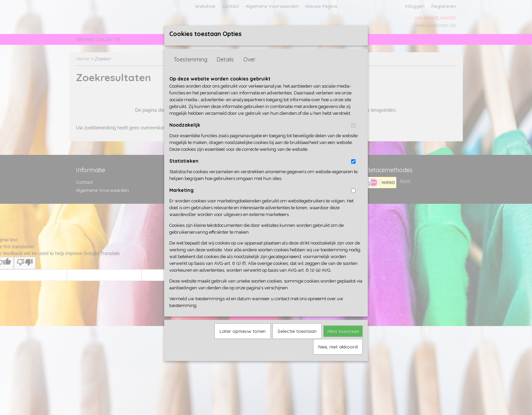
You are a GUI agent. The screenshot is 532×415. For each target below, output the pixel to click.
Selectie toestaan (297, 331)
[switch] (353, 125)
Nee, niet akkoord (338, 347)
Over (249, 59)
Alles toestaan (343, 331)
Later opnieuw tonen (243, 331)
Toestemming (191, 59)
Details (225, 59)
